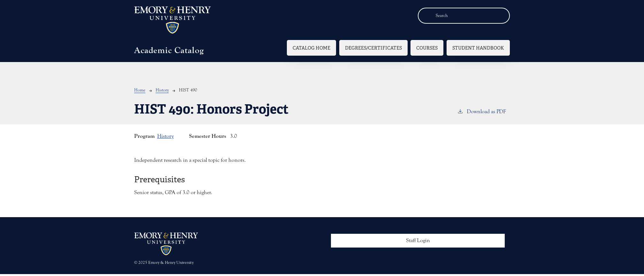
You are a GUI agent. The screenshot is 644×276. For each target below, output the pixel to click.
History (162, 90)
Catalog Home (311, 48)
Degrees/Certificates (373, 48)
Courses (427, 48)
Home (140, 90)
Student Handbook (478, 48)
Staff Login (418, 241)
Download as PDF (482, 111)
